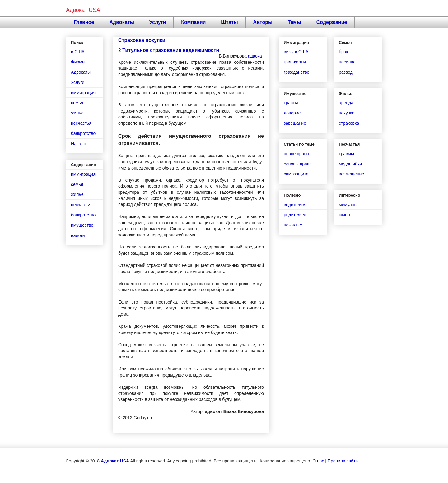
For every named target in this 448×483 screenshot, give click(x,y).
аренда (346, 103)
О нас (318, 461)
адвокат (256, 56)
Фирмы (78, 62)
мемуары (348, 205)
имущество (82, 225)
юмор (344, 215)
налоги (78, 235)
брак (343, 52)
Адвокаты (122, 22)
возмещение (351, 174)
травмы (346, 154)
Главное (84, 22)
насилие (347, 62)
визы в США (296, 52)
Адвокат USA (83, 10)
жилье (77, 113)
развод (346, 72)
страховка (349, 123)
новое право (296, 154)
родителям (295, 215)
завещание (295, 123)
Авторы (263, 22)
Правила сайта (343, 461)
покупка (347, 113)
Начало (79, 144)
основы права (298, 164)
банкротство (83, 133)
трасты (291, 103)
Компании (193, 22)
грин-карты (295, 62)
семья (77, 103)
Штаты (229, 22)
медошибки (350, 164)
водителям (295, 205)
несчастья (81, 123)
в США (78, 52)
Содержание (332, 22)
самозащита (296, 174)
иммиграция (83, 93)
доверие (292, 113)
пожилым (293, 225)
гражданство (296, 72)
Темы (294, 22)
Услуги (158, 22)
